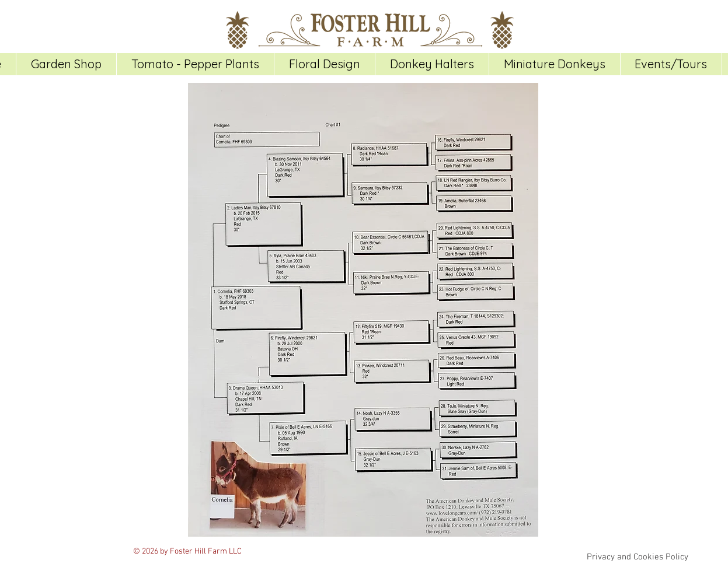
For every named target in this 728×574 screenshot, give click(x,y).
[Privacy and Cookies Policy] (638, 557)
